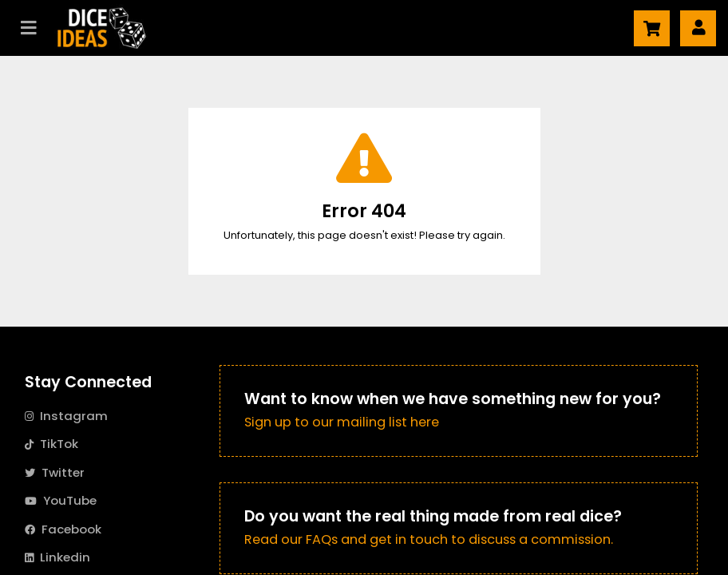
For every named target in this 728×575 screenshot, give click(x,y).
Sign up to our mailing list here (342, 422)
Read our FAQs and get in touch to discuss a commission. (429, 539)
